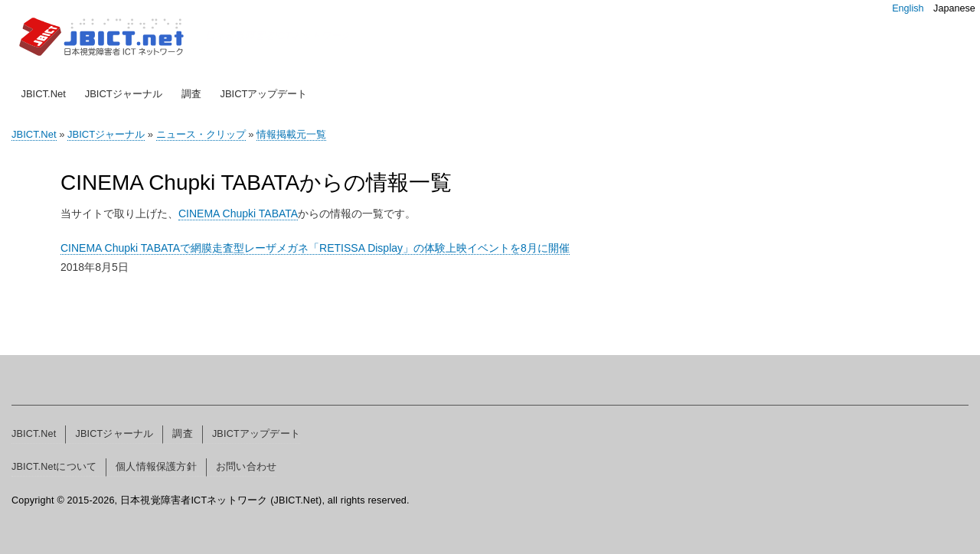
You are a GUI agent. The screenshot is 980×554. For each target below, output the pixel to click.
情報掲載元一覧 (291, 134)
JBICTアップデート (263, 94)
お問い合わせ (246, 467)
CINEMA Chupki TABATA (238, 213)
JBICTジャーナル (124, 94)
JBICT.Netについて (54, 467)
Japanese (954, 8)
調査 (191, 94)
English (908, 8)
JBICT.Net (43, 94)
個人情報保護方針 (156, 467)
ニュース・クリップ (201, 134)
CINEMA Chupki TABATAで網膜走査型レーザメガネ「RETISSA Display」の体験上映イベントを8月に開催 (315, 248)
